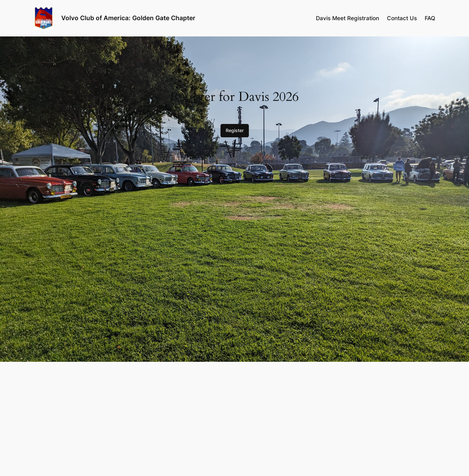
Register (235, 130)
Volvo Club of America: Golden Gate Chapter (128, 18)
